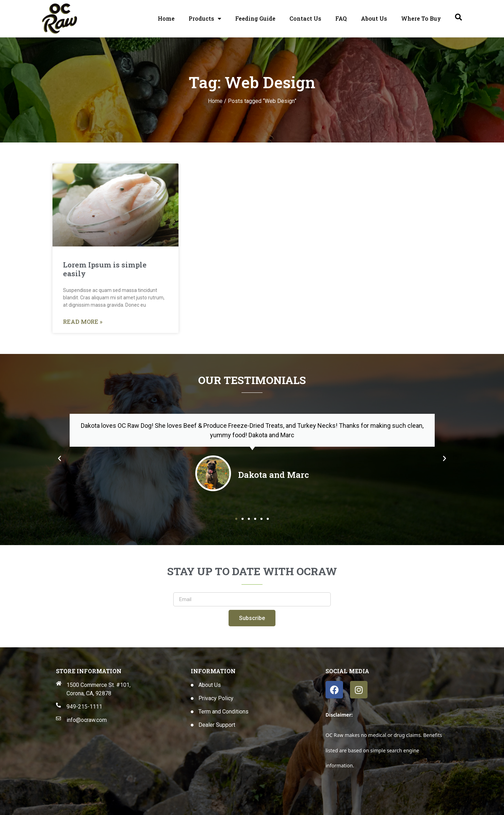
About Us (374, 18)
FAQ (341, 18)
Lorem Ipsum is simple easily (105, 269)
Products (205, 19)
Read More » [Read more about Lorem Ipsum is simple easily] (83, 322)
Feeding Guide (255, 18)
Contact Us (305, 18)
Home (166, 18)
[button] (59, 459)
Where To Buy (421, 18)
